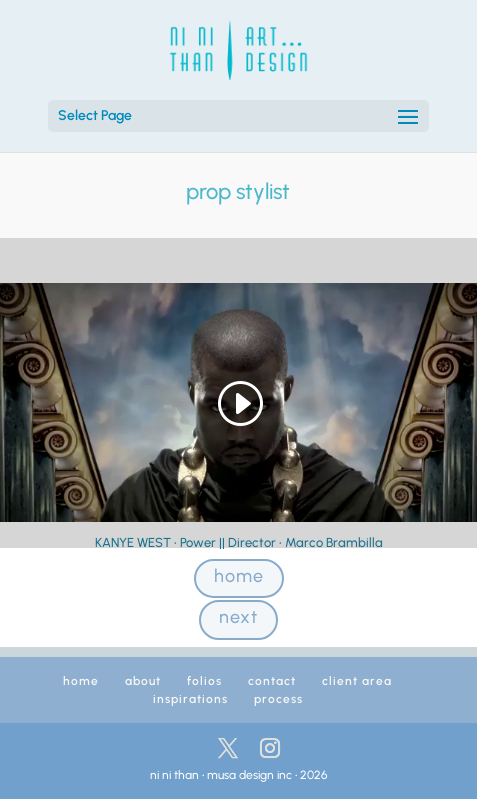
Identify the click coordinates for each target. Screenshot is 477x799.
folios (204, 681)
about (143, 681)
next (238, 617)
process (278, 699)
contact (272, 681)
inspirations (190, 699)
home (239, 576)
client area (357, 681)
